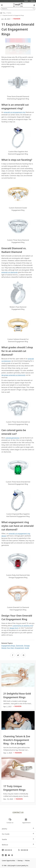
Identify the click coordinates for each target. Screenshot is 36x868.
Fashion (16, 19)
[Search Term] (18, 9)
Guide (27, 648)
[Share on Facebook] (13, 655)
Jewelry (18, 829)
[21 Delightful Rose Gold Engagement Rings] (18, 686)
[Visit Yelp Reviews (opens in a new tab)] (26, 850)
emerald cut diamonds (10, 272)
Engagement (19, 648)
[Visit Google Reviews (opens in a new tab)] (10, 850)
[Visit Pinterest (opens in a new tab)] (13, 855)
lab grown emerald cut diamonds (13, 375)
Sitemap (20, 861)
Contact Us (18, 812)
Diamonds (20, 646)
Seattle (18, 839)
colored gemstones (12, 438)
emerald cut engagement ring (15, 112)
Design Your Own (8, 648)
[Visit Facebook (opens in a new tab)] (6, 855)
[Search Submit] (34, 9)
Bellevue (18, 845)
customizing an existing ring (23, 626)
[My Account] (34, 5)
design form (14, 628)
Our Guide (18, 834)
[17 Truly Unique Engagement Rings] (18, 780)
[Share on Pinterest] (23, 655)
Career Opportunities (8, 861)
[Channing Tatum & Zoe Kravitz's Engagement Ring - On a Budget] (18, 734)
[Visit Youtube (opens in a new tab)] (9, 855)
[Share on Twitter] (18, 655)
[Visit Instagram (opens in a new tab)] (3, 855)
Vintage (27, 646)
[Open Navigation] (2, 5)
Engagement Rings (8, 646)
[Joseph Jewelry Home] (1, 13)
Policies (27, 861)
